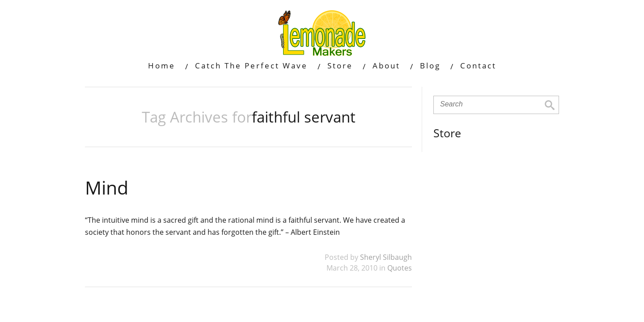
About (386, 66)
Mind (107, 187)
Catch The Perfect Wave (251, 66)
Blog (430, 66)
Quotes (400, 268)
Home (162, 66)
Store (340, 66)
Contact (478, 66)
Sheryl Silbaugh (386, 257)
